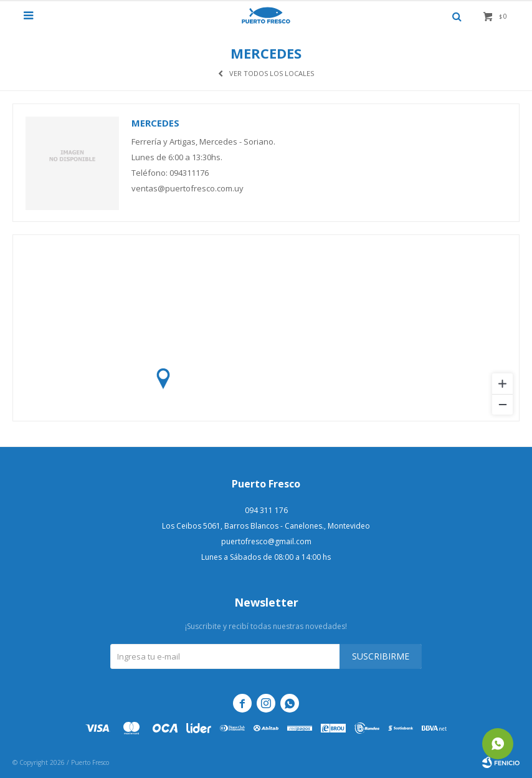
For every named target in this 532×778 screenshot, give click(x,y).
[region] (266, 328)
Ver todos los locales (272, 73)
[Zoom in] (502, 384)
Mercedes (155, 123)
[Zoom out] (502, 404)
